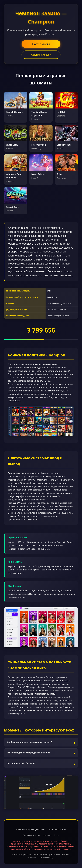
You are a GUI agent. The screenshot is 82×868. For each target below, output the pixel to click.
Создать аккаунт (41, 55)
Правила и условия (32, 835)
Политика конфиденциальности (31, 830)
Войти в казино (41, 44)
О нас (57, 835)
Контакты (47, 835)
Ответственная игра (57, 830)
